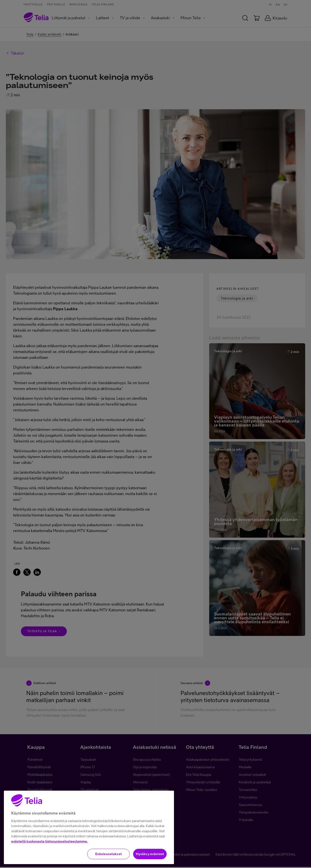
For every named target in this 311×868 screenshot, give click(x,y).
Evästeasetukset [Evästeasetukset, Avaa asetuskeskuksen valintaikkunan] (108, 858)
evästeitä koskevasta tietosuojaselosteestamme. (49, 845)
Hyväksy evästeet (150, 858)
